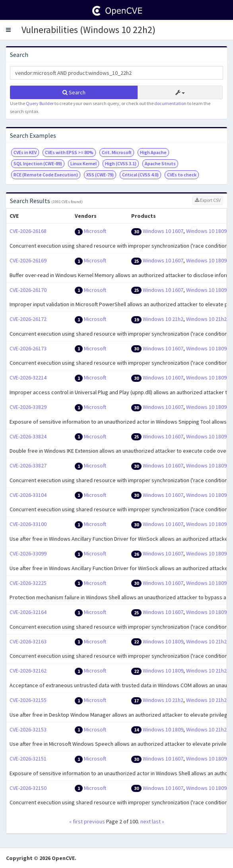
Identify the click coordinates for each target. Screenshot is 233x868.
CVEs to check (182, 175)
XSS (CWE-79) (100, 175)
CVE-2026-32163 (28, 641)
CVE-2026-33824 (28, 436)
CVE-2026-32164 (28, 612)
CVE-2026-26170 (28, 290)
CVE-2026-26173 (28, 348)
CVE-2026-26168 (28, 231)
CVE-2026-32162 (28, 671)
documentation (170, 103)
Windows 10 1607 (163, 231)
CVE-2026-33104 (28, 495)
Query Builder (40, 103)
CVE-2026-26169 (28, 260)
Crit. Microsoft (117, 152)
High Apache (153, 152)
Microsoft (95, 231)
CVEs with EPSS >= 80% (69, 152)
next (146, 821)
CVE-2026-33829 (28, 407)
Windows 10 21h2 (163, 319)
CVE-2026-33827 (28, 465)
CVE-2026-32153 (28, 729)
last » (158, 821)
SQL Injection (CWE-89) (38, 163)
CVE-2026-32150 (28, 788)
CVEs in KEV (25, 152)
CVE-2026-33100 (28, 524)
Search (74, 92)
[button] (8, 30)
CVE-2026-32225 (28, 583)
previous (94, 821)
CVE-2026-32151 (28, 759)
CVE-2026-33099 (28, 553)
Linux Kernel (83, 163)
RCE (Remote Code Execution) (46, 175)
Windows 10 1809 (206, 231)
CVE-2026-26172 (28, 319)
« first (76, 821)
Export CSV (208, 200)
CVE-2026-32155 (28, 700)
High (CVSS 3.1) (121, 163)
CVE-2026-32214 (28, 377)
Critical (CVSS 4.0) (140, 175)
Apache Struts (160, 163)
